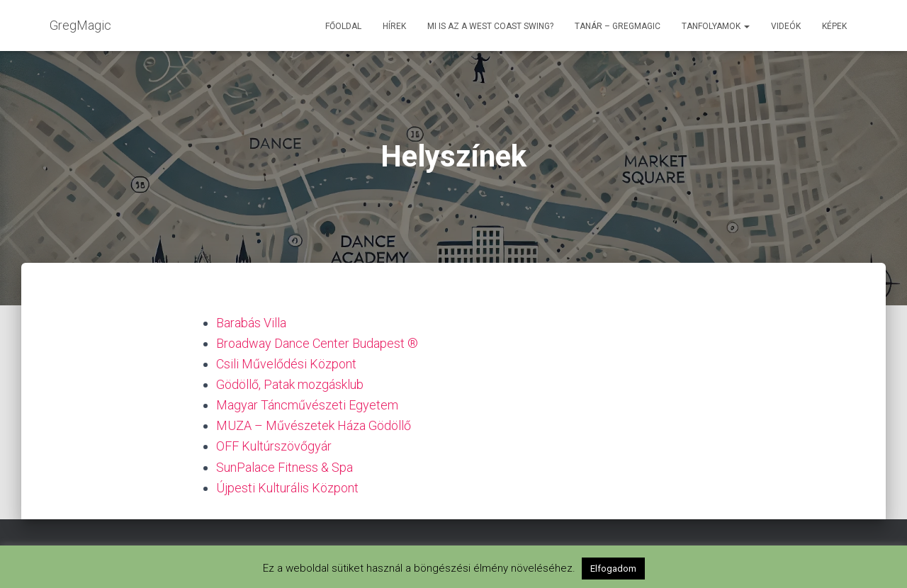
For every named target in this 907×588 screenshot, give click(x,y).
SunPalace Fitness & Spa (285, 467)
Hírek (394, 26)
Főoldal (343, 26)
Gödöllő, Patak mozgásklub (290, 384)
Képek (834, 26)
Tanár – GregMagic (618, 26)
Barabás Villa (251, 323)
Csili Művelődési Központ (286, 364)
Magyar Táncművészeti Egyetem (307, 405)
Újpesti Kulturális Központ (287, 488)
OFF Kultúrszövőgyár (274, 446)
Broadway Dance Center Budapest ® (317, 343)
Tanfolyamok (716, 26)
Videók (786, 26)
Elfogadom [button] (613, 569)
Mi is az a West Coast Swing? (490, 26)
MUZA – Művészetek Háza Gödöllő (314, 425)
